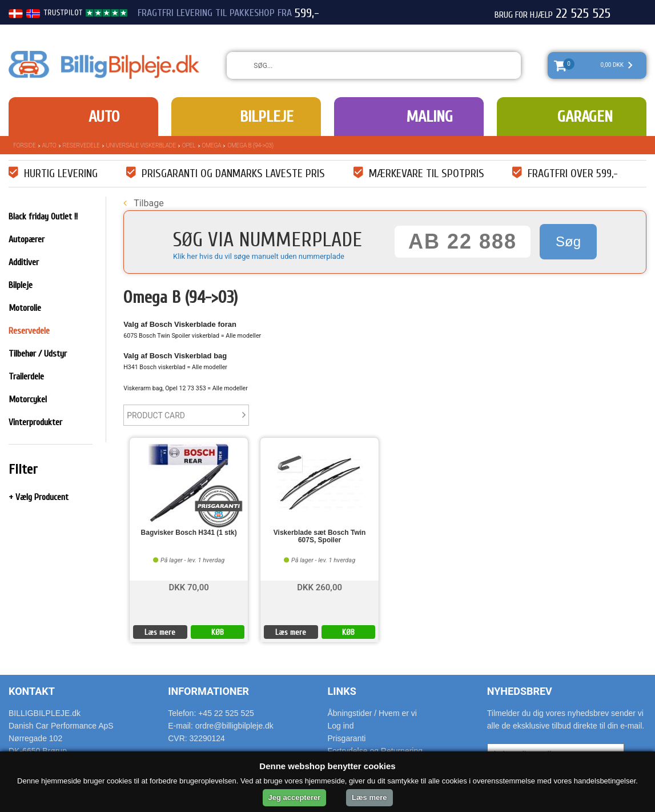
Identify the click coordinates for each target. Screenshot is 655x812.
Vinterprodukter (35, 422)
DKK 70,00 (188, 587)
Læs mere (160, 632)
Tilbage (143, 203)
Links (342, 691)
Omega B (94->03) (250, 145)
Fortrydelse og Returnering (375, 751)
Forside (25, 145)
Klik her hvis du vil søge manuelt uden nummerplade (259, 256)
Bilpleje (267, 117)
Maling (429, 117)
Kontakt (32, 691)
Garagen (585, 117)
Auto (104, 117)
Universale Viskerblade (141, 145)
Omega (212, 145)
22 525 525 (583, 14)
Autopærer (27, 239)
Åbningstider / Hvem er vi (372, 713)
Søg (568, 241)
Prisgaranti (347, 738)
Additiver (24, 262)
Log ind (341, 726)
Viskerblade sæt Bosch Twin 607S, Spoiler (320, 537)
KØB (218, 632)
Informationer (208, 691)
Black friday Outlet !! (43, 217)
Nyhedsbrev (520, 691)
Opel (189, 145)
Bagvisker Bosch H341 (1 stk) (189, 533)
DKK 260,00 (320, 587)
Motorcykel (28, 399)
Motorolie (25, 308)
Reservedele (81, 145)
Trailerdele (26, 377)
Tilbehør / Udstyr (38, 354)
